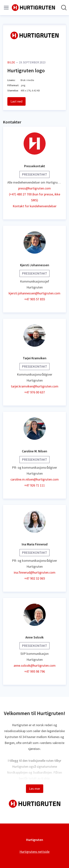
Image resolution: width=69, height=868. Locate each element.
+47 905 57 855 (35, 299)
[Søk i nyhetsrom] (64, 8)
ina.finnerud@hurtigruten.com (35, 572)
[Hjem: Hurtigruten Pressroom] (33, 8)
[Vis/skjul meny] (6, 8)
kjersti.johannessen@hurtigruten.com (34, 293)
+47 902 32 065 (35, 578)
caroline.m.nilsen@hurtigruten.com (35, 479)
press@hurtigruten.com (34, 188)
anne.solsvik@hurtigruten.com (35, 665)
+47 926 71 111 (35, 485)
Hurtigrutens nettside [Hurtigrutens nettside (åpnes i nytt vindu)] (34, 852)
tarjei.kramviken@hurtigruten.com (35, 386)
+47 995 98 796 (35, 671)
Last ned (16, 101)
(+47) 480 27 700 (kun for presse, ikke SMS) (35, 197)
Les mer (35, 789)
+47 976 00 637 (35, 392)
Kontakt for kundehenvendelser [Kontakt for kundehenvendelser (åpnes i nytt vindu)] (35, 206)
